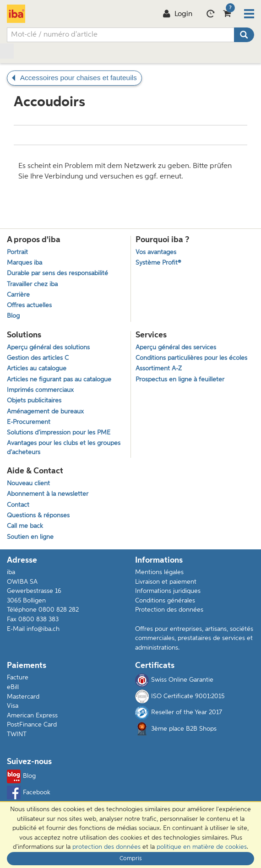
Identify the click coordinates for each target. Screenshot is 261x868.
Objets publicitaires (34, 401)
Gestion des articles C (38, 358)
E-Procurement (29, 422)
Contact (18, 505)
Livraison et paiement (166, 582)
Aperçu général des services (176, 348)
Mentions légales (159, 572)
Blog (21, 776)
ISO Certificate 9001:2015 (180, 696)
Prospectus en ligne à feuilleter (180, 380)
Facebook (29, 792)
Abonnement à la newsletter (48, 494)
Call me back (25, 526)
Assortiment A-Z (159, 369)
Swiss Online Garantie (174, 680)
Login (177, 14)
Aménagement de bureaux (45, 412)
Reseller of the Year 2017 (179, 713)
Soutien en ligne (30, 537)
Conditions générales (165, 601)
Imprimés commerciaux (40, 390)
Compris (131, 859)
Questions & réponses (38, 516)
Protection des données (169, 610)
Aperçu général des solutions (48, 348)
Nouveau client (28, 484)
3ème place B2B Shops (184, 729)
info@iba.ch (43, 629)
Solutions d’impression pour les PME (59, 433)
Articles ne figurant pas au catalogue (59, 380)
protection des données (106, 847)
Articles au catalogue (37, 369)
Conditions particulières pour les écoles (191, 358)
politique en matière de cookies (202, 847)
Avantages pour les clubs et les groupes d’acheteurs (64, 448)
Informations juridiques (168, 591)
